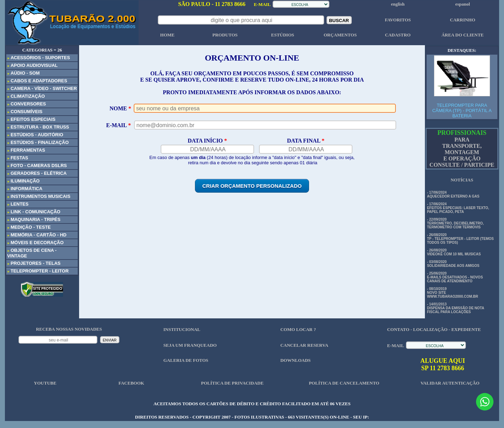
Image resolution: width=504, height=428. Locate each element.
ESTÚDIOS (282, 35)
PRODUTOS (225, 35)
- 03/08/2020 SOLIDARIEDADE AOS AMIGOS (453, 264)
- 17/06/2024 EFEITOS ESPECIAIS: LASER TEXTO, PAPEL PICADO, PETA (458, 208)
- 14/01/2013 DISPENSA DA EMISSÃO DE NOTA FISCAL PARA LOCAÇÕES (456, 308)
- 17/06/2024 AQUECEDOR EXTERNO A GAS (453, 194)
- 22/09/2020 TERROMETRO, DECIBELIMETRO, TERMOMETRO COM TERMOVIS (455, 223)
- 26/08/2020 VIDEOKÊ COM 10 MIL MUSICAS (454, 252)
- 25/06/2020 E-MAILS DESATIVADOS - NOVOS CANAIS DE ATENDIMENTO (455, 277)
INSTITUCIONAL (182, 329)
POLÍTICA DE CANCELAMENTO (344, 383)
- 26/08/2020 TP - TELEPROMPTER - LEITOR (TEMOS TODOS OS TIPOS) (460, 239)
